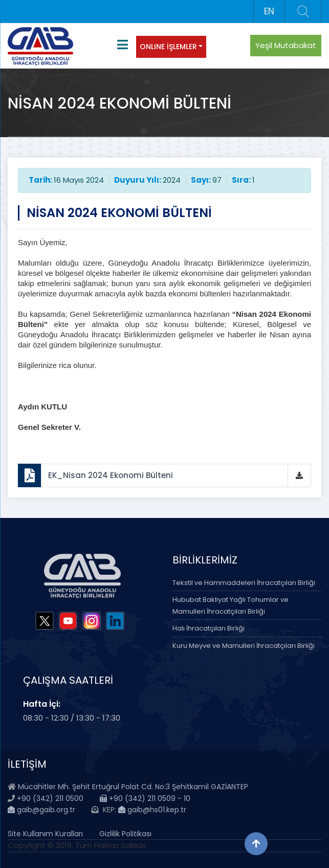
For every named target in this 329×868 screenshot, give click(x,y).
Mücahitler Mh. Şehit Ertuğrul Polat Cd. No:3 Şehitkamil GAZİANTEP (133, 787)
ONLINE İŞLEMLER (168, 47)
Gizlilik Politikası (125, 834)
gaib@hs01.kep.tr (152, 810)
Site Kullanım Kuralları (45, 834)
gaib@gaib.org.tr (41, 810)
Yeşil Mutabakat (286, 45)
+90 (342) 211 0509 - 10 (145, 798)
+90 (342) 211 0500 (50, 798)
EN (269, 11)
